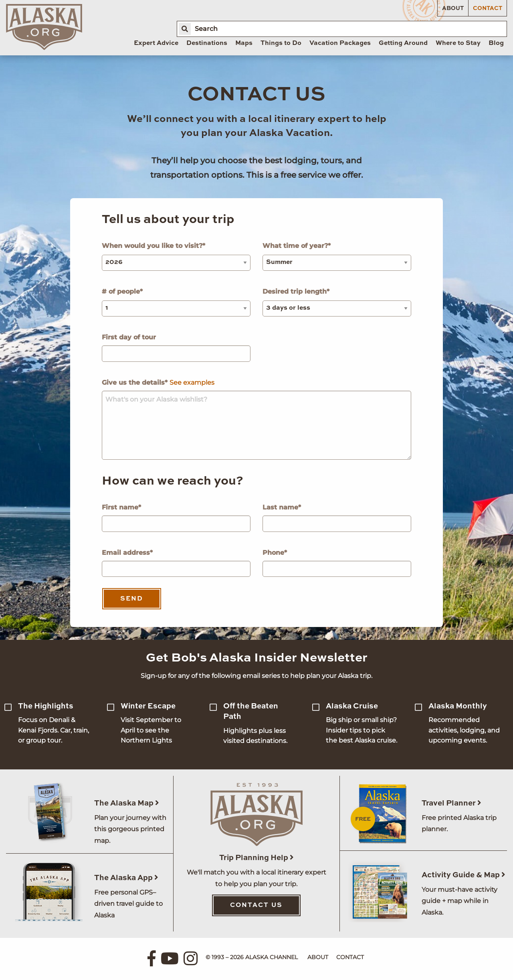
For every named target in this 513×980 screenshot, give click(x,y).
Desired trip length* (337, 302)
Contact (488, 8)
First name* (176, 518)
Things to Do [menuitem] (281, 43)
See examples (192, 382)
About (453, 8)
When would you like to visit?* (176, 256)
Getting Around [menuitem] (403, 43)
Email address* (176, 563)
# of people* (176, 302)
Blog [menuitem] (496, 43)
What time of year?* (337, 256)
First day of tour (176, 348)
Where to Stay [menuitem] (458, 43)
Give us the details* (256, 419)
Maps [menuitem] (244, 43)
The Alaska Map (127, 803)
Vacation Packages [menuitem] (340, 43)
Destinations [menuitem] (207, 43)
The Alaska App (126, 878)
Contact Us (256, 905)
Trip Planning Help (256, 858)
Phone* (337, 563)
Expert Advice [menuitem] (156, 43)
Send (132, 599)
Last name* (337, 518)
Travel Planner (451, 803)
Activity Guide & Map (464, 875)
